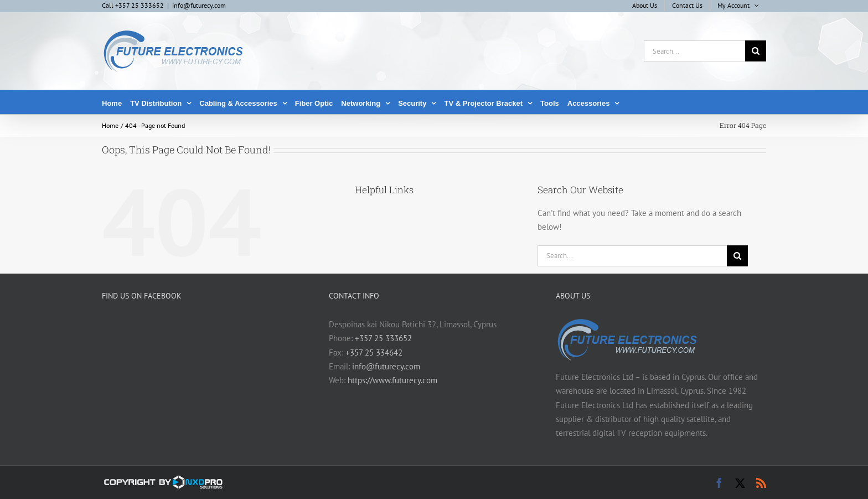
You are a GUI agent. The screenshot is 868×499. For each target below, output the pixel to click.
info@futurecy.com (199, 5)
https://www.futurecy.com (392, 380)
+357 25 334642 (374, 353)
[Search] (756, 51)
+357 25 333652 (383, 338)
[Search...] (694, 51)
